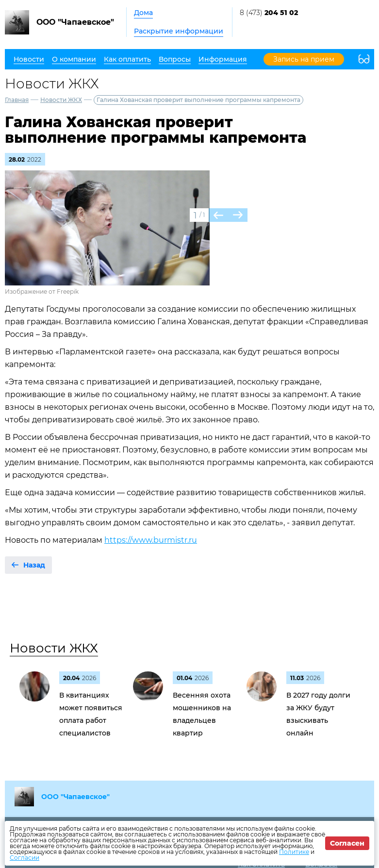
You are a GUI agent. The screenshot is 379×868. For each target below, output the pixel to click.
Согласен (347, 843)
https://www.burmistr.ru (151, 540)
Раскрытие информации (179, 31)
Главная (17, 100)
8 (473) (269, 13)
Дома (143, 13)
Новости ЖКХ (61, 100)
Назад (34, 565)
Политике (294, 852)
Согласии (25, 858)
